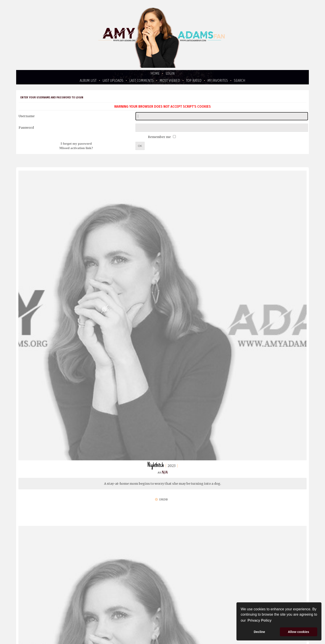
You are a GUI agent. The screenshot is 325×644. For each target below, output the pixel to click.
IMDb (161, 499)
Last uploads (113, 81)
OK (140, 146)
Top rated (194, 81)
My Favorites (218, 81)
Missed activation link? (76, 148)
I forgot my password (76, 143)
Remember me (160, 137)
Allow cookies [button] (298, 632)
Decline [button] (259, 632)
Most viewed (170, 81)
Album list (88, 81)
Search (240, 81)
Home (155, 73)
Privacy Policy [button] (260, 620)
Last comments (141, 81)
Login (170, 73)
